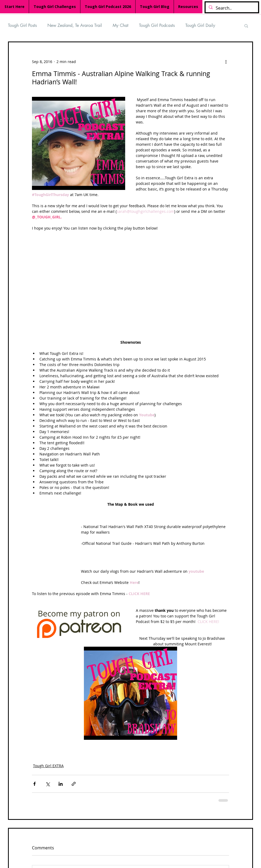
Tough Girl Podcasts (157, 25)
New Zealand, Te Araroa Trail (75, 25)
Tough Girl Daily (200, 25)
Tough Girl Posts (22, 25)
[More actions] (226, 61)
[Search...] (231, 8)
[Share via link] (74, 784)
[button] (246, 26)
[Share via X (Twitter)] (48, 784)
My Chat (121, 25)
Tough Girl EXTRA (48, 766)
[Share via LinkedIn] (61, 784)
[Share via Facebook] (34, 784)
